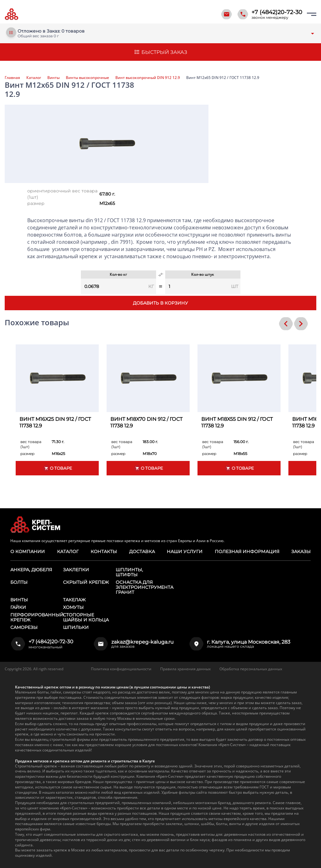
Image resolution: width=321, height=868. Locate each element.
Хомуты (73, 607)
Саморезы (24, 627)
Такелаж (74, 600)
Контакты (104, 552)
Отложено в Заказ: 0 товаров (51, 31)
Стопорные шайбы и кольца (86, 617)
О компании (27, 552)
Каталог (34, 78)
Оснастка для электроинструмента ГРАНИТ (145, 587)
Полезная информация (247, 552)
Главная (12, 78)
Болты (19, 582)
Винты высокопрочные (87, 78)
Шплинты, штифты (129, 572)
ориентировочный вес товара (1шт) (62, 194)
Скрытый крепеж (86, 582)
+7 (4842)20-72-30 (277, 12)
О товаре (57, 468)
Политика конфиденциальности (121, 669)
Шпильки (76, 627)
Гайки (18, 607)
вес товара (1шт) (31, 444)
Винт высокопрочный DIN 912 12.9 (148, 78)
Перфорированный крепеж (37, 617)
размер (36, 203)
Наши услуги (185, 552)
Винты (53, 78)
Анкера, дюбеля (31, 570)
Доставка (142, 552)
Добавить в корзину (160, 303)
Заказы (301, 552)
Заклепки (76, 570)
